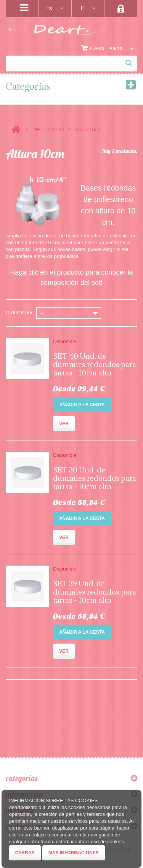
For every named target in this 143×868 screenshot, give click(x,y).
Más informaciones (74, 853)
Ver (64, 424)
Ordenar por (19, 312)
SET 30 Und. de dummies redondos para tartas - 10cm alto (95, 478)
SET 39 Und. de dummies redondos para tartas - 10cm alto (95, 592)
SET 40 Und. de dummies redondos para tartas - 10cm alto (95, 364)
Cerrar (25, 853)
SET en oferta (49, 130)
